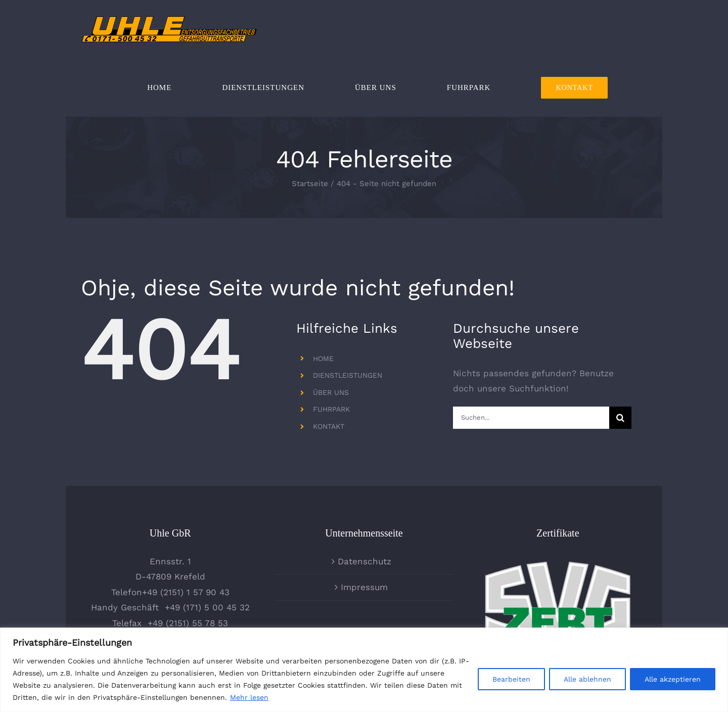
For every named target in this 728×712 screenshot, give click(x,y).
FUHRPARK (331, 409)
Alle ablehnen (587, 679)
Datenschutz (365, 561)
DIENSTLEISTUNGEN (348, 375)
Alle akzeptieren (673, 679)
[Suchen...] (531, 418)
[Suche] (620, 418)
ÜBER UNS (331, 392)
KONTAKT (329, 426)
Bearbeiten (511, 679)
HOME (323, 359)
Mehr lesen (249, 697)
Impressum (364, 587)
